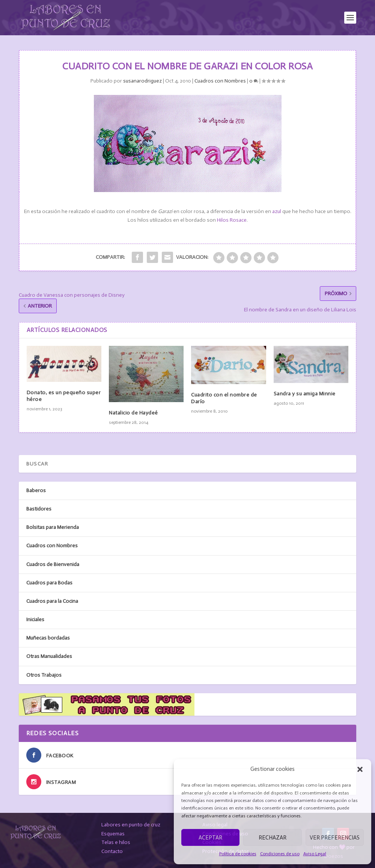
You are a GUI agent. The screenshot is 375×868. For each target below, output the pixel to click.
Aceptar (210, 838)
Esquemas (113, 834)
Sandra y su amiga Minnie (305, 394)
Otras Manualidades (49, 656)
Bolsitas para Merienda (53, 527)
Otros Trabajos (44, 675)
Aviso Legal (315, 854)
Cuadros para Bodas (49, 583)
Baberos (36, 490)
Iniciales (35, 619)
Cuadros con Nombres (220, 81)
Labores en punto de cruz (131, 825)
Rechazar (273, 838)
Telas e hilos (116, 842)
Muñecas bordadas (48, 638)
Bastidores (39, 509)
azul (277, 211)
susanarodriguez (142, 81)
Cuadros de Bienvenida (53, 564)
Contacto (112, 851)
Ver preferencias (335, 838)
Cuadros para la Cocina (52, 601)
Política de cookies (238, 854)
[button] (360, 769)
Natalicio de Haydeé (133, 413)
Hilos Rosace (232, 220)
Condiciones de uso (280, 854)
